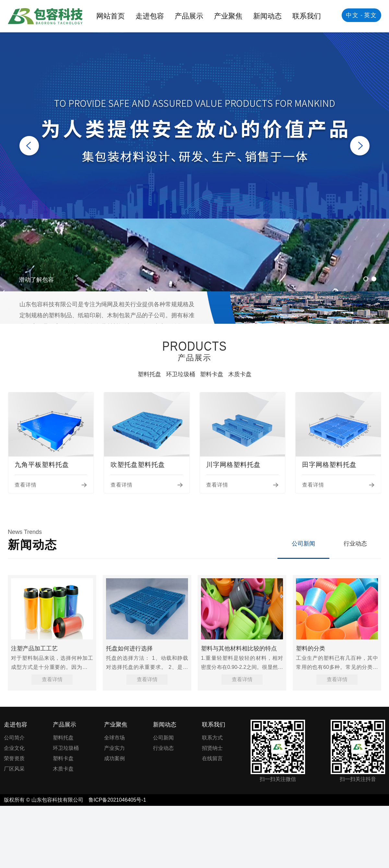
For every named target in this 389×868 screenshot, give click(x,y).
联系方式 (212, 738)
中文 (352, 15)
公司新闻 (303, 544)
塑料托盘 (149, 374)
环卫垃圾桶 (181, 374)
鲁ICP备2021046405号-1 (117, 800)
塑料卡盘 (212, 374)
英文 (371, 15)
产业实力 (114, 748)
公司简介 (14, 738)
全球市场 (114, 738)
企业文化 (14, 748)
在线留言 (212, 758)
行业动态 (355, 544)
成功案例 (114, 758)
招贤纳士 (212, 748)
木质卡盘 (240, 374)
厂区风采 (14, 769)
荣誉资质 (14, 758)
